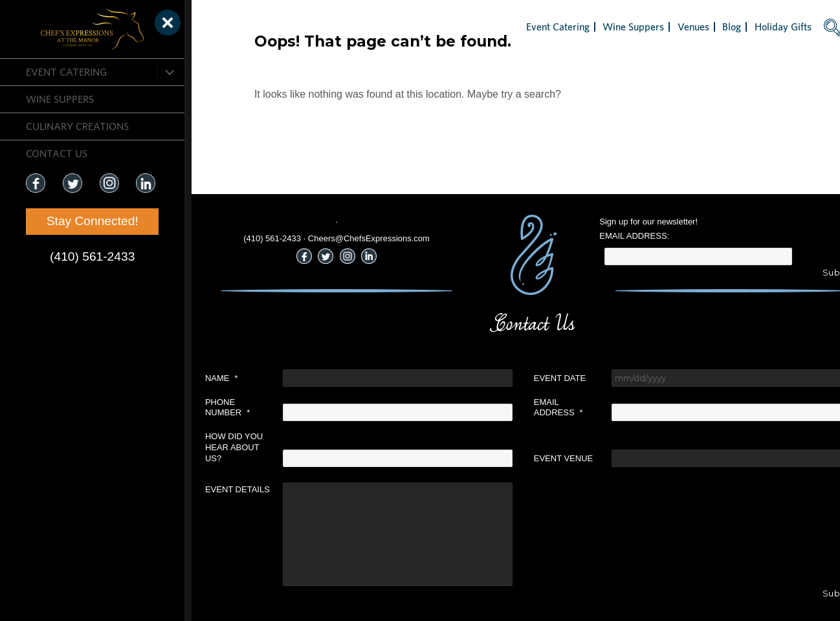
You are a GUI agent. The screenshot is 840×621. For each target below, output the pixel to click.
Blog (696, 27)
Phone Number (191, 408)
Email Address (522, 408)
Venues (657, 27)
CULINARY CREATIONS (77, 126)
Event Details (201, 489)
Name (185, 378)
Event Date (524, 378)
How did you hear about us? (198, 447)
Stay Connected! (78, 221)
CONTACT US (57, 153)
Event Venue (527, 458)
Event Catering (66, 72)
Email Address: (599, 236)
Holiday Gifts (747, 27)
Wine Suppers (60, 99)
